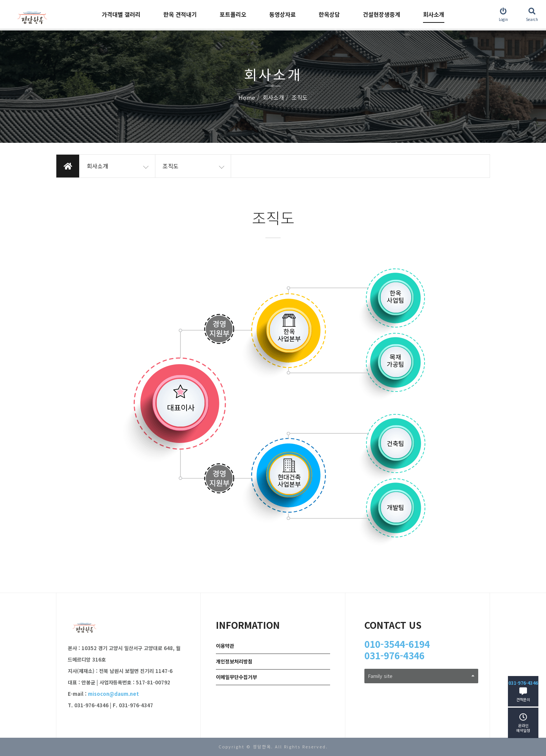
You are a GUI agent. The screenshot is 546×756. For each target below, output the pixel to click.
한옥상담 (329, 14)
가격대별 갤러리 (121, 14)
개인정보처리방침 (234, 661)
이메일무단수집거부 (236, 677)
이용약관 (225, 646)
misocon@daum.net (113, 694)
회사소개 (434, 14)
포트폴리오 (233, 14)
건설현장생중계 (382, 14)
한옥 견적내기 (180, 14)
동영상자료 (283, 14)
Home (247, 98)
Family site (421, 676)
